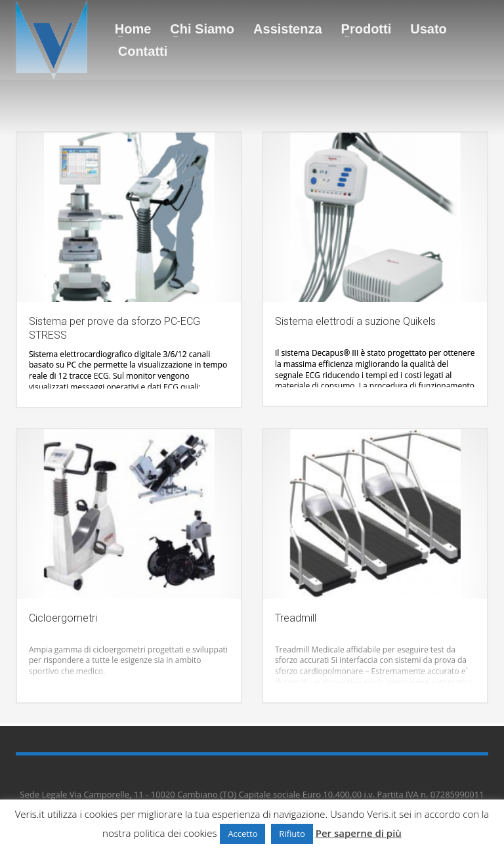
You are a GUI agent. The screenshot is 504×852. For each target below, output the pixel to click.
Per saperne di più (359, 833)
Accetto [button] (242, 834)
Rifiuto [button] (292, 834)
